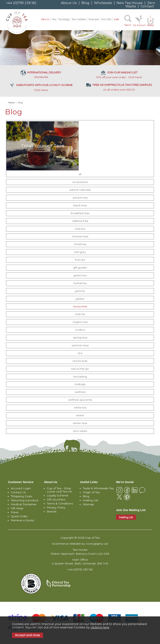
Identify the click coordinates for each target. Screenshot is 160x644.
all (80, 174)
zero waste (80, 431)
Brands (52, 511)
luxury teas (80, 306)
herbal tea (80, 283)
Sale (116, 19)
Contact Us (18, 492)
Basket (150, 23)
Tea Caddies (79, 19)
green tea (80, 275)
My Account (139, 25)
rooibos (80, 330)
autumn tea (80, 198)
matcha (80, 314)
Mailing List (90, 500)
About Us (69, 3)
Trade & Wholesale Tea (98, 488)
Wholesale (103, 3)
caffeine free (80, 221)
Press (15, 512)
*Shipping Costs (21, 496)
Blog (85, 3)
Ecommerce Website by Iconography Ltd (80, 544)
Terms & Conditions (60, 503)
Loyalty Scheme (58, 495)
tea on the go (80, 369)
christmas (80, 244)
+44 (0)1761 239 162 (21, 3)
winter (80, 415)
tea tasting (80, 376)
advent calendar (80, 190)
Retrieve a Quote (22, 520)
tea (80, 353)
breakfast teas (80, 213)
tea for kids (80, 361)
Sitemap (88, 504)
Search (128, 25)
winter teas (80, 423)
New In (45, 19)
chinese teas (80, 236)
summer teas (80, 345)
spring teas (80, 337)
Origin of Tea (91, 492)
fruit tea (80, 260)
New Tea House (130, 3)
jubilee (80, 299)
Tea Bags (64, 19)
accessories (80, 182)
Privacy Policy (56, 507)
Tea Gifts (106, 19)
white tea (80, 407)
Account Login (21, 488)
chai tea (80, 229)
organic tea (80, 322)
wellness (80, 392)
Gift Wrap (17, 508)
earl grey (80, 252)
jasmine (80, 291)
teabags (80, 384)
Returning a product (25, 500)
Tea (54, 19)
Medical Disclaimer (24, 504)
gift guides (80, 268)
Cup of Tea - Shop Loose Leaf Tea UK (59, 490)
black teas (80, 205)
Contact (147, 6)
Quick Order (19, 516)
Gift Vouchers (56, 499)
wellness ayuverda (80, 400)
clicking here (100, 627)
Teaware (94, 19)
